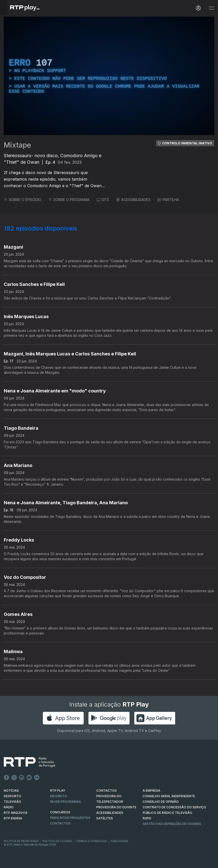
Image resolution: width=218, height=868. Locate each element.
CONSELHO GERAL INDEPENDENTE (169, 796)
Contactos (60, 823)
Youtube (29, 778)
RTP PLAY (58, 791)
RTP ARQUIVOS (16, 813)
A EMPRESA (151, 791)
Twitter (14, 778)
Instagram (22, 778)
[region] (109, 76)
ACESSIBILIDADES (133, 200)
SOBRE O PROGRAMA (69, 200)
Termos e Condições (91, 841)
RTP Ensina (13, 818)
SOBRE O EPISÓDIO (23, 200)
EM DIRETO (59, 796)
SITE (103, 200)
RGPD (147, 818)
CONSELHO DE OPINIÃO (161, 802)
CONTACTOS (106, 791)
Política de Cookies (57, 841)
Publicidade (119, 841)
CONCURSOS (60, 812)
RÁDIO (9, 807)
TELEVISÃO (12, 802)
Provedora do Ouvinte (116, 807)
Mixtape (17, 145)
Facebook (7, 778)
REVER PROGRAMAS (66, 802)
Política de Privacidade (21, 841)
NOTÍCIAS (11, 791)
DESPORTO (12, 796)
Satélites (105, 818)
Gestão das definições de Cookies (172, 824)
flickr (37, 778)
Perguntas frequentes (70, 818)
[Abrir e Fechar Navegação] (211, 8)
